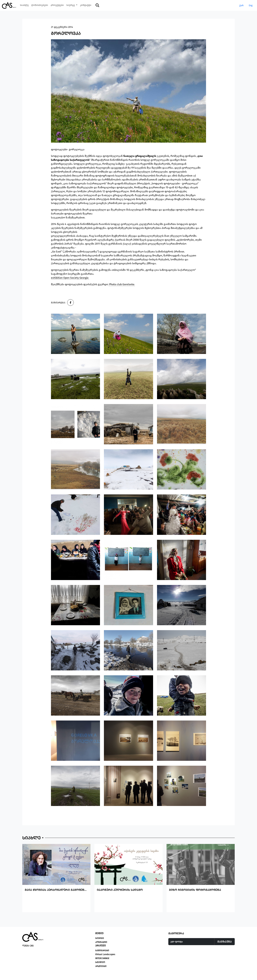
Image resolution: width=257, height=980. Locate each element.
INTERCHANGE (102, 965)
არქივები (101, 973)
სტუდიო (100, 969)
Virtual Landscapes (105, 961)
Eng (251, 5)
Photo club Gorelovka (122, 284)
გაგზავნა (225, 948)
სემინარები (102, 957)
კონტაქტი (101, 949)
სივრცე (100, 945)
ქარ (241, 5)
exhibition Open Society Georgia (70, 278)
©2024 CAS (28, 953)
